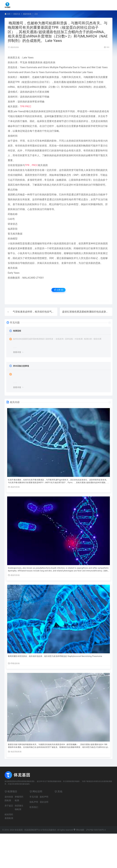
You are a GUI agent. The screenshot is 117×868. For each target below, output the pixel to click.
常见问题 (34, 797)
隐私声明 (34, 802)
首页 (9, 14)
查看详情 (17, 352)
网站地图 (79, 830)
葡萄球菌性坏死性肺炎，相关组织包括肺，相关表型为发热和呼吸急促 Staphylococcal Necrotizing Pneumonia (55, 656)
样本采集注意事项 (21, 366)
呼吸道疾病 (14, 663)
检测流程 (17, 331)
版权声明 (44, 797)
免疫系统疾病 (15, 752)
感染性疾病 (27, 14)
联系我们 (34, 807)
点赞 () (59, 290)
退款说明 (44, 802)
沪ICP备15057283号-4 (96, 830)
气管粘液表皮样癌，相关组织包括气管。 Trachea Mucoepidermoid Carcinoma (55, 312)
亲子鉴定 (9, 806)
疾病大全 (17, 14)
